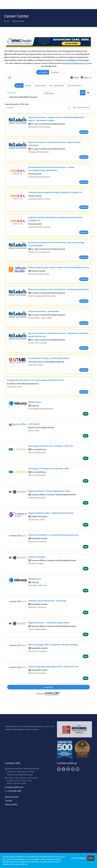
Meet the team (12, 797)
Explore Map (40, 85)
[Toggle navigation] (10, 78)
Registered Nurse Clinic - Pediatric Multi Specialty (51, 513)
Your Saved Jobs (74, 85)
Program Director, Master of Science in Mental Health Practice (36, 380)
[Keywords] (25, 93)
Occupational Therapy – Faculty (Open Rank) (49, 358)
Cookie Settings (78, 858)
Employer (55, 72)
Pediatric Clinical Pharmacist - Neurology (47, 601)
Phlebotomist (35, 402)
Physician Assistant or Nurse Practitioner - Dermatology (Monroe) (59, 289)
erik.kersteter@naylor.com (77, 63)
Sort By (10, 108)
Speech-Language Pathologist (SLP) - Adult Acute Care (53, 666)
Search (19, 85)
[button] (88, 93)
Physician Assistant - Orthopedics (44, 311)
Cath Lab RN (34, 424)
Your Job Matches (57, 85)
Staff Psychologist (37, 557)
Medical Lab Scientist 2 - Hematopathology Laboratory (53, 535)
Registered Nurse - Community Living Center (49, 623)
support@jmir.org (14, 787)
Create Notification (82, 108)
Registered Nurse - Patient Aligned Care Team (49, 491)
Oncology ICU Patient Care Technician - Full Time (51, 446)
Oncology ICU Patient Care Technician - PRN (48, 468)
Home (7, 21)
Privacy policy (11, 804)
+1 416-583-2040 (13, 791)
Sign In (86, 77)
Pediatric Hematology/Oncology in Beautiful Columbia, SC (55, 192)
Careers (9, 800)
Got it (91, 858)
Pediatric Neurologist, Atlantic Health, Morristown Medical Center (59, 267)
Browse (28, 85)
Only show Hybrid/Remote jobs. (23, 97)
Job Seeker (43, 72)
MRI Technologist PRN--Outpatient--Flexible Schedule (53, 645)
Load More (49, 687)
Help (75, 77)
